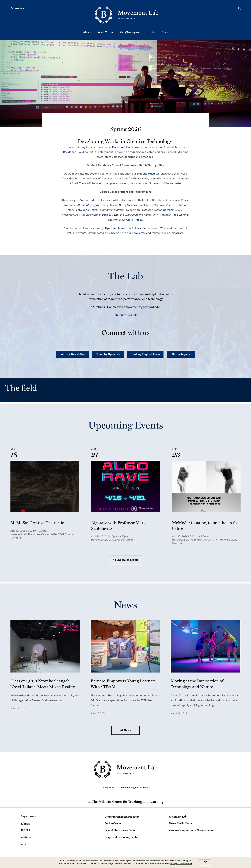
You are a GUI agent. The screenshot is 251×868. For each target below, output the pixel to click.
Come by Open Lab (108, 354)
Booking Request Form (145, 354)
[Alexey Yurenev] (128, 205)
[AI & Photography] (88, 205)
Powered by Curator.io (14, 400)
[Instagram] (177, 233)
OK (205, 862)
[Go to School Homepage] (127, 15)
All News (125, 730)
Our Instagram (181, 354)
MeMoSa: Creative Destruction (39, 523)
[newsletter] (138, 233)
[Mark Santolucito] (78, 210)
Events (150, 32)
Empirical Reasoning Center (122, 837)
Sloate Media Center (181, 823)
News (165, 32)
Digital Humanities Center (121, 830)
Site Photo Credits (125, 315)
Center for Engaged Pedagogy (122, 817)
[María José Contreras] (125, 147)
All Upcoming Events (125, 560)
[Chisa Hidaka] (134, 220)
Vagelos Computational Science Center (192, 830)
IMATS (25, 830)
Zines (24, 844)
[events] (144, 178)
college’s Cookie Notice (181, 863)
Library (26, 823)
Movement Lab (178, 817)
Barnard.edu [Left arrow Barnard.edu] (17, 8)
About (87, 32)
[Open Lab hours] (115, 228)
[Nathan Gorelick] (163, 210)
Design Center (113, 823)
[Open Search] (240, 9)
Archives (26, 837)
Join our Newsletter (72, 354)
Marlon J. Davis (109, 215)
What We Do (105, 32)
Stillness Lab (140, 228)
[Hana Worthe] (180, 215)
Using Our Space (130, 32)
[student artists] (146, 174)
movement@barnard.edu (142, 307)
